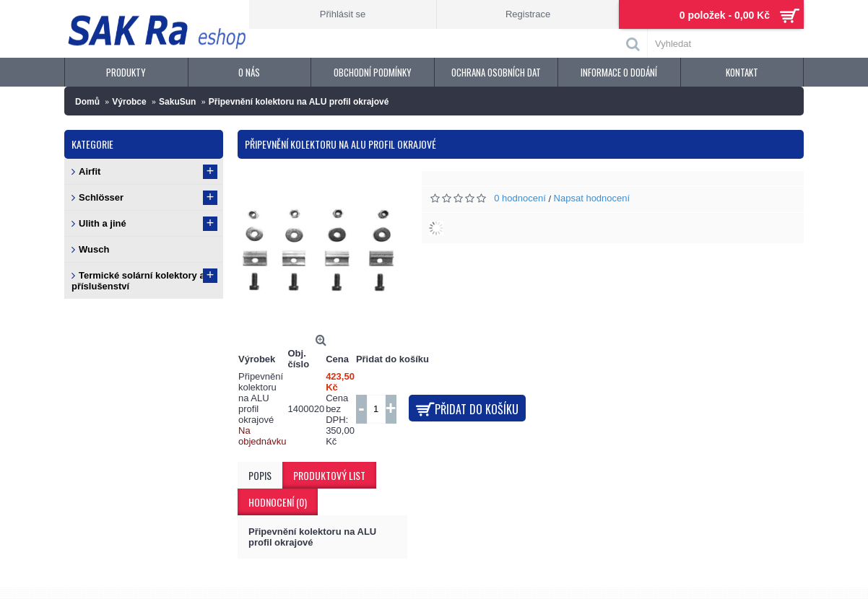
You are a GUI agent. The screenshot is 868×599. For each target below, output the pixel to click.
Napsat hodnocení (592, 198)
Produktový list (329, 475)
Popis (260, 475)
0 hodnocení (520, 198)
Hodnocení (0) (278, 502)
